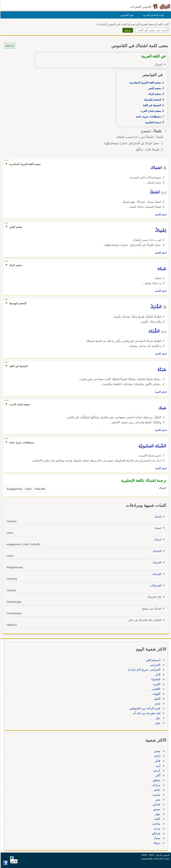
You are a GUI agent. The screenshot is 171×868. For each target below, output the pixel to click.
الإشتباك (156, 551)
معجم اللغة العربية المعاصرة (145, 83)
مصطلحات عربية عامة (148, 117)
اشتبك (157, 528)
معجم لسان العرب (150, 111)
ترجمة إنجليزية (153, 122)
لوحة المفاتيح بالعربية (153, 15)
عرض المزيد (160, 214)
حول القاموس (127, 15)
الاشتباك (156, 563)
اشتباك (157, 540)
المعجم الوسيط (152, 100)
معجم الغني (154, 88)
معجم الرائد (154, 94)
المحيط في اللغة (151, 105)
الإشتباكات (155, 586)
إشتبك (157, 517)
